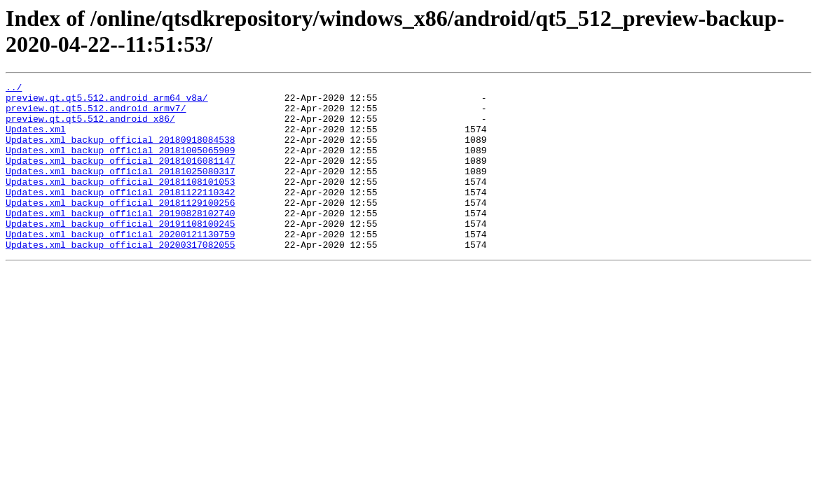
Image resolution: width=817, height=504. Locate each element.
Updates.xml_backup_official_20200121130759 (121, 265)
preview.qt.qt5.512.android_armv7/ (96, 114)
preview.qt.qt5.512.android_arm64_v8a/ (107, 101)
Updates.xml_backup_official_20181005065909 (121, 164)
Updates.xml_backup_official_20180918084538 (121, 152)
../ (14, 89)
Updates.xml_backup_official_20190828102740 (121, 240)
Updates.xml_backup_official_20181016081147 (121, 177)
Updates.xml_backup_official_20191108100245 (121, 253)
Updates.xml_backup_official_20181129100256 (121, 227)
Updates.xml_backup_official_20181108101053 (121, 202)
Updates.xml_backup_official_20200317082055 (121, 278)
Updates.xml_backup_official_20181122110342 (121, 215)
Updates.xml (36, 139)
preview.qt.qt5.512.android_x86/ (90, 127)
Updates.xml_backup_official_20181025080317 (121, 190)
